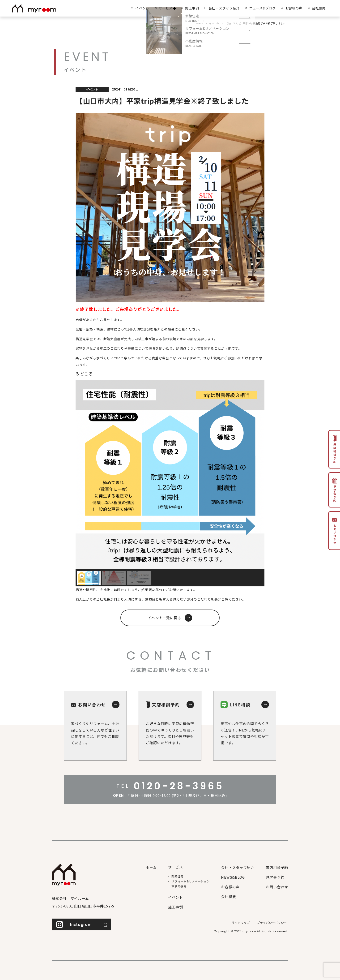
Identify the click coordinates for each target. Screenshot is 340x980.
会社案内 (319, 8)
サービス (167, 8)
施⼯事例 (176, 907)
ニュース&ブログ (262, 8)
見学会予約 (275, 877)
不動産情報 (179, 886)
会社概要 (228, 896)
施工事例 (192, 8)
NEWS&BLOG (233, 877)
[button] (89, 578)
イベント (142, 8)
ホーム (151, 867)
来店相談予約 (277, 867)
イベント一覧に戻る (165, 618)
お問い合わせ (277, 887)
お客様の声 (294, 8)
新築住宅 (177, 876)
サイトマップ (241, 922)
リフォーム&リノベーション (191, 881)
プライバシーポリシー (272, 922)
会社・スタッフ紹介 (224, 8)
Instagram (81, 925)
